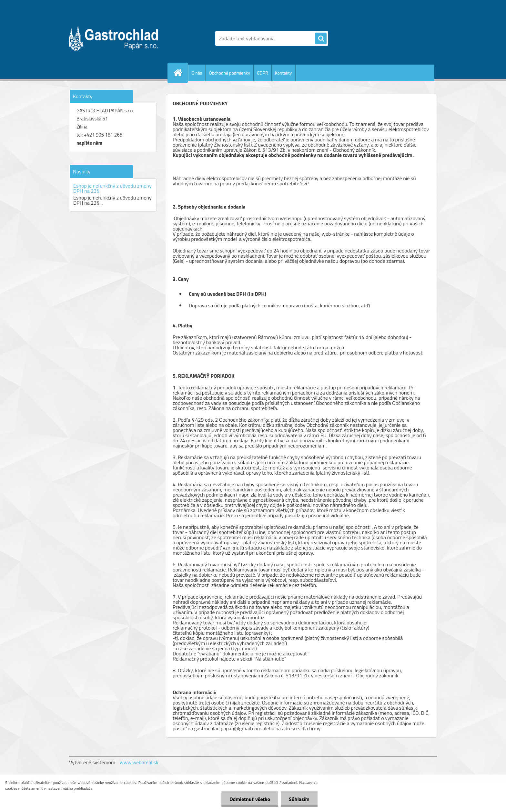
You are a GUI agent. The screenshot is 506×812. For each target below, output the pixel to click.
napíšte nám (89, 143)
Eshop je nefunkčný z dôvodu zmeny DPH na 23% (112, 188)
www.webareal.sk (139, 762)
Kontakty (283, 73)
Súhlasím (299, 799)
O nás (197, 73)
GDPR (263, 73)
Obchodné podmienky (229, 73)
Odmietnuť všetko (250, 799)
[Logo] (113, 38)
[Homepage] (180, 73)
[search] (321, 39)
